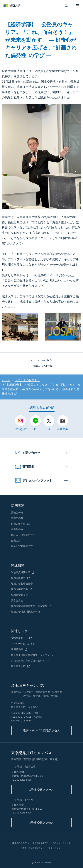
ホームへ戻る (44, 360)
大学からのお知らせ (44, 366)
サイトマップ (55, 848)
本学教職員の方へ (21, 843)
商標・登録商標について (34, 848)
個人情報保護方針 (40, 843)
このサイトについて (61, 843)
